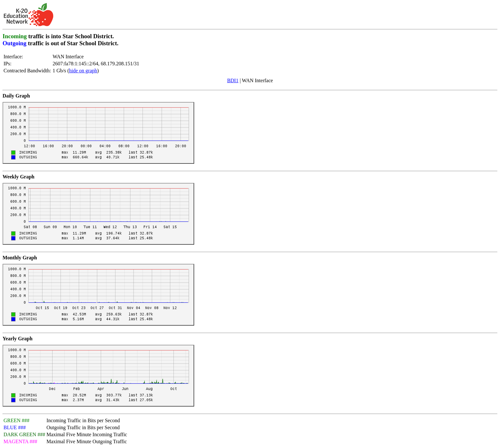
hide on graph (83, 71)
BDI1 (233, 80)
